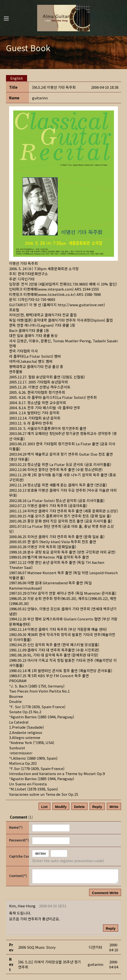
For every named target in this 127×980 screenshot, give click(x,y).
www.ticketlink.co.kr (56, 294)
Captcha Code (19, 856)
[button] (22, 906)
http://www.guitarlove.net (81, 305)
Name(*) (16, 827)
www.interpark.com (55, 289)
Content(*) (18, 876)
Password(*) (19, 840)
